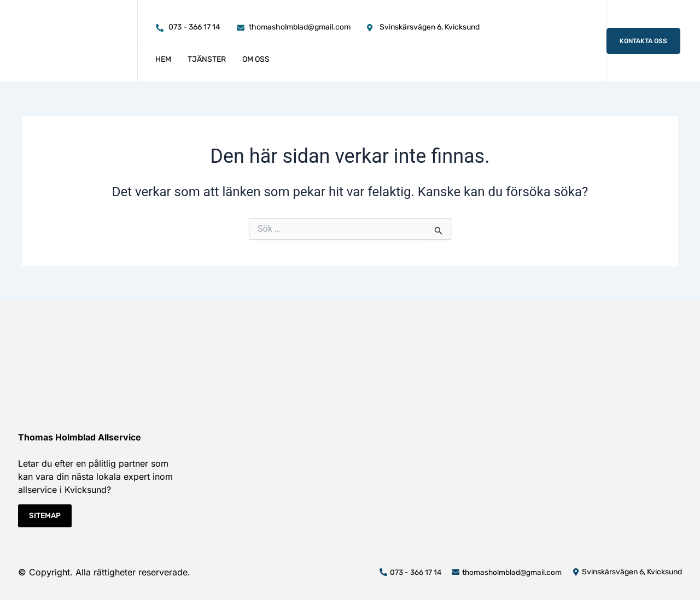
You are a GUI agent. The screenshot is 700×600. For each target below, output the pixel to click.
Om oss (256, 59)
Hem (163, 59)
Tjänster (207, 59)
